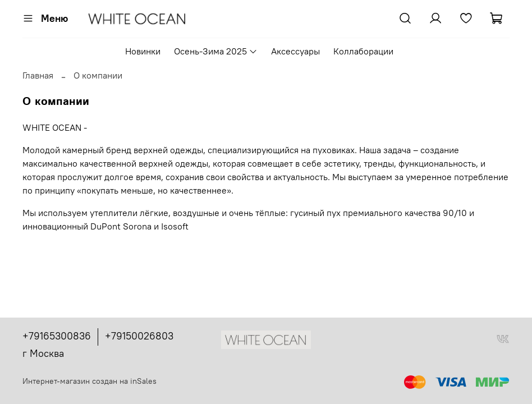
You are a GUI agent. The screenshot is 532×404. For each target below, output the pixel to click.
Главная (38, 75)
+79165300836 (57, 336)
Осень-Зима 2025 (216, 51)
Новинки (143, 51)
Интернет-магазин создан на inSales (90, 381)
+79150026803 (139, 336)
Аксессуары (295, 51)
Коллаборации (363, 51)
